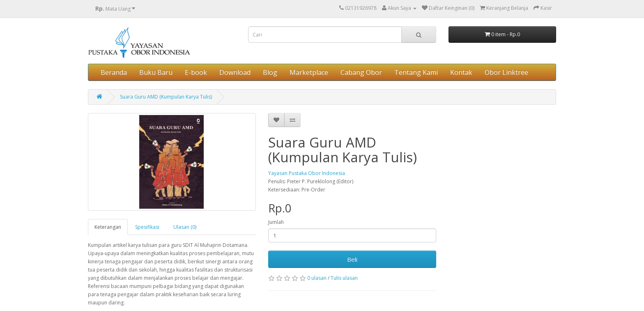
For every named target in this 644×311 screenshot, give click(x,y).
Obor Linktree (506, 72)
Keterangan (108, 227)
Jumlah (276, 222)
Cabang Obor (361, 72)
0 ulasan (317, 278)
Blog (270, 72)
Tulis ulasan (344, 278)
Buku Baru (156, 72)
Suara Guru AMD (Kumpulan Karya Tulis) (166, 97)
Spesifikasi (147, 227)
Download (235, 72)
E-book (196, 72)
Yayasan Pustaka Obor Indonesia (307, 173)
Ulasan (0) (185, 227)
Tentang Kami (416, 72)
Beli (352, 259)
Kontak (461, 72)
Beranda (114, 72)
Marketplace (309, 72)
